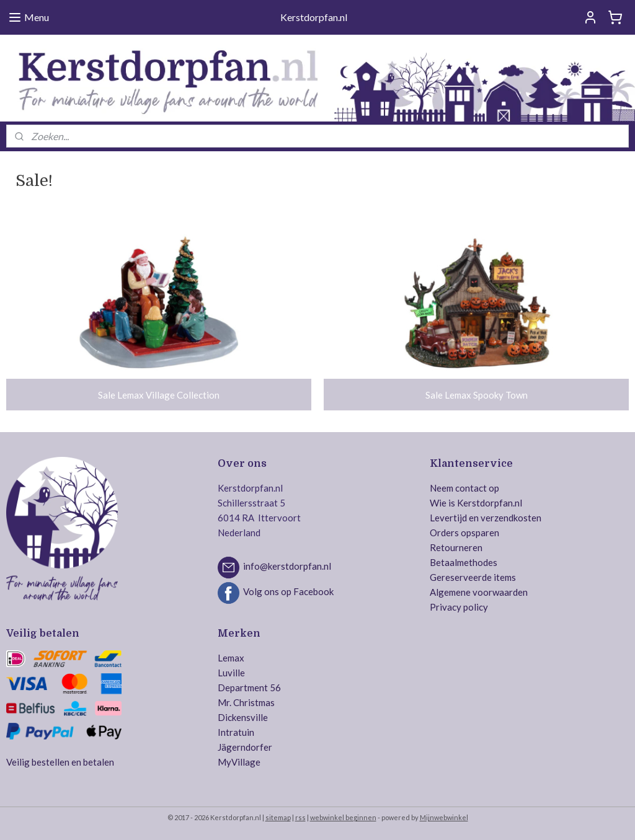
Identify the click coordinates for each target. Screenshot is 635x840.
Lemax (231, 658)
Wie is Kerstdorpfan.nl (476, 503)
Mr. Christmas (246, 702)
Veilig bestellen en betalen (60, 762)
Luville (231, 673)
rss (300, 817)
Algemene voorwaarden (479, 592)
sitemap (278, 817)
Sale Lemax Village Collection (159, 394)
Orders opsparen (464, 533)
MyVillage (239, 762)
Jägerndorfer (245, 747)
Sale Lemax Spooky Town (477, 394)
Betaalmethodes (464, 562)
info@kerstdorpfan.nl (287, 566)
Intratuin (236, 732)
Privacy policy (459, 607)
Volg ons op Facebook (288, 591)
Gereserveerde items (473, 577)
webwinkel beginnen (343, 817)
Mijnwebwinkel (444, 817)
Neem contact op (464, 488)
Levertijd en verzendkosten (486, 518)
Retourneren (456, 547)
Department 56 (249, 687)
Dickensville (243, 717)
